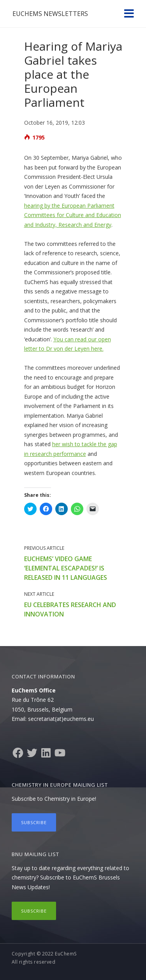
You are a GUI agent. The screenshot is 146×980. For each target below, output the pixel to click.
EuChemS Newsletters (50, 14)
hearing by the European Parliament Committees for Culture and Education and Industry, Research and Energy (73, 215)
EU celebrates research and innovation (70, 609)
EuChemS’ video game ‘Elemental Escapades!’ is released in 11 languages (66, 568)
